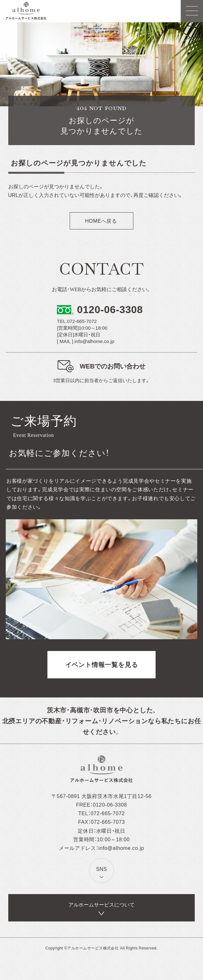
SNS (101, 869)
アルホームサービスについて (101, 905)
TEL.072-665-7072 (77, 321)
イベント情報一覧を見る (102, 665)
